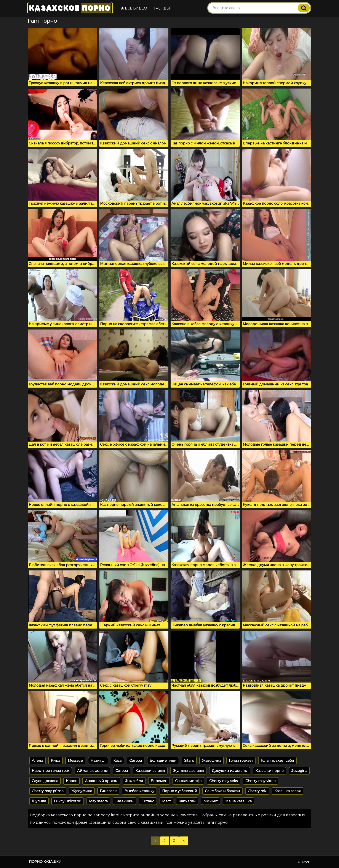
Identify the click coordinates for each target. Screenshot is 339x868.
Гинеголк (108, 791)
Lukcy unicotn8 (68, 801)
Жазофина (212, 761)
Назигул (98, 761)
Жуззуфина (82, 791)
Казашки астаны (150, 771)
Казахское (70, 8)
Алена (37, 761)
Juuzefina (134, 781)
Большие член (163, 761)
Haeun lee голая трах (51, 771)
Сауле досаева (45, 781)
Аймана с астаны (92, 771)
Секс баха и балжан (222, 791)
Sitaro (189, 761)
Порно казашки (45, 862)
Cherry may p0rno (48, 791)
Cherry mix (257, 791)
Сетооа (122, 771)
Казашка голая (288, 791)
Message (75, 761)
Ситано (148, 801)
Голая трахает (241, 761)
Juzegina (299, 771)
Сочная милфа (188, 781)
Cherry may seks (223, 781)
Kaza (117, 761)
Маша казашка (238, 801)
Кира (55, 761)
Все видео (134, 8)
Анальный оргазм (101, 781)
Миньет (210, 801)
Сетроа (136, 761)
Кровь (72, 781)
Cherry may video (261, 781)
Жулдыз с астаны (188, 771)
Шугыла (39, 801)
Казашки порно (269, 771)
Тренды (162, 8)
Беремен (159, 781)
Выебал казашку (139, 791)
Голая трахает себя (277, 761)
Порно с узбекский (180, 791)
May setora (98, 801)
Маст (166, 801)
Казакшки (125, 801)
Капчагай (187, 801)
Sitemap (304, 862)
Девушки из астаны (230, 771)
